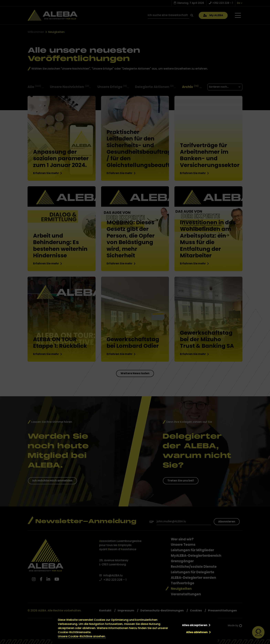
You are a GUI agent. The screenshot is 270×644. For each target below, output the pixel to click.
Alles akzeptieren (195, 625)
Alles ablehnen (197, 632)
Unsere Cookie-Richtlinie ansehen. (82, 636)
